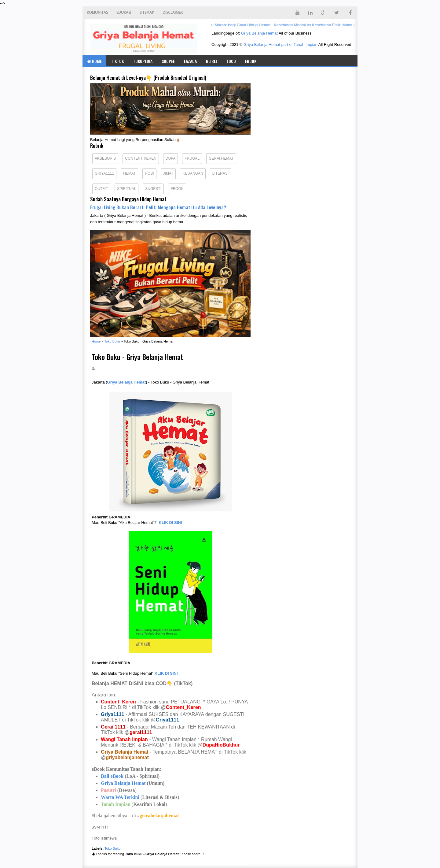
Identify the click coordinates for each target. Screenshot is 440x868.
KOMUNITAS (97, 12)
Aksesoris (105, 158)
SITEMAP (147, 12)
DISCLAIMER (173, 12)
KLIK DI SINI (170, 523)
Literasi (220, 173)
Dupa (170, 158)
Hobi (149, 173)
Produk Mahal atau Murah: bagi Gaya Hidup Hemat (227, 25)
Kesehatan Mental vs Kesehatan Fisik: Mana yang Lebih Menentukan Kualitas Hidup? (351, 25)
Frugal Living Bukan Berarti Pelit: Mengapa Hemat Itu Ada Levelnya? (158, 207)
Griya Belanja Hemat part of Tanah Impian (280, 45)
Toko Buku (112, 848)
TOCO (231, 61)
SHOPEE (168, 61)
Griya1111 (104, 173)
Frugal (192, 158)
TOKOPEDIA (143, 61)
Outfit (101, 189)
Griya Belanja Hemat (259, 33)
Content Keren (141, 158)
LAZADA (190, 61)
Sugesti (153, 189)
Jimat (168, 173)
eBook (251, 61)
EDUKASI (124, 12)
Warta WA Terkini (120, 797)
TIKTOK (117, 61)
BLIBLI (211, 61)
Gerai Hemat (221, 158)
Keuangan (193, 173)
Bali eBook (112, 776)
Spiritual (127, 189)
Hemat (129, 173)
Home (94, 61)
